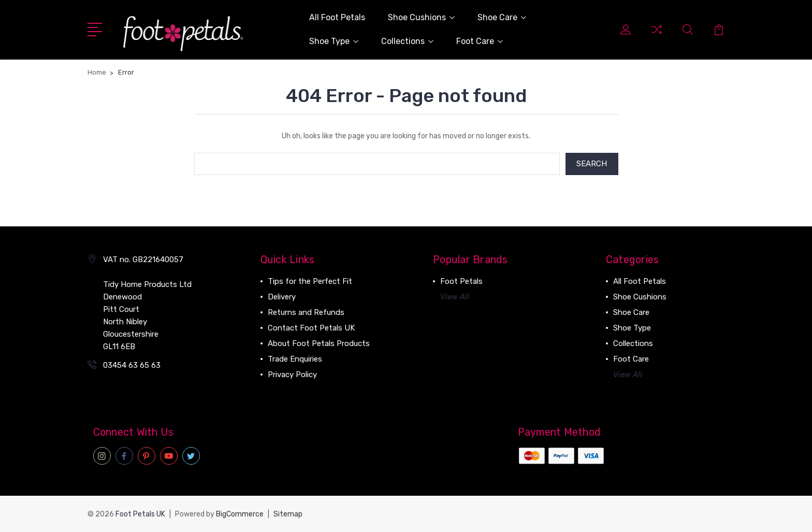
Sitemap (288, 514)
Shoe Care (502, 17)
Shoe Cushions (421, 17)
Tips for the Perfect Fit (310, 282)
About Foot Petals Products (319, 344)
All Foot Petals (337, 17)
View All (455, 297)
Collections (407, 41)
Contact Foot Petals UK (311, 328)
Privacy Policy (292, 375)
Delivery (282, 297)
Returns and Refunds (306, 313)
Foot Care (480, 41)
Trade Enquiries (295, 360)
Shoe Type (334, 41)
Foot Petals (461, 282)
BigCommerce (240, 514)
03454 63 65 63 (132, 366)
